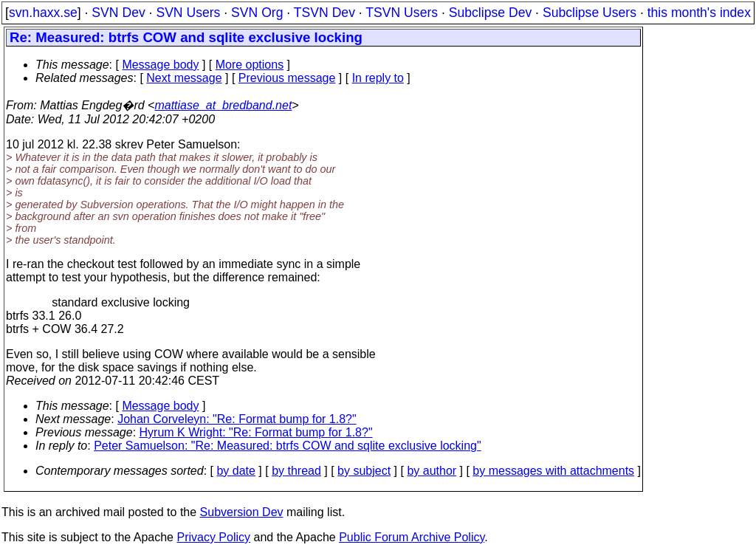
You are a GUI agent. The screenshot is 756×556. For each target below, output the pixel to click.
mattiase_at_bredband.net (223, 105)
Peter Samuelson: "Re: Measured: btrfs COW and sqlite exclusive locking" (287, 446)
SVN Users (188, 13)
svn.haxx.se (43, 13)
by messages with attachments (553, 471)
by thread (296, 471)
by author (432, 471)
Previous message (287, 78)
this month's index (699, 13)
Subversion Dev (242, 512)
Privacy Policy (213, 537)
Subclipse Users (590, 13)
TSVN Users (402, 13)
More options (250, 65)
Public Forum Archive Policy (412, 537)
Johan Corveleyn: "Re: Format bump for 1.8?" (237, 419)
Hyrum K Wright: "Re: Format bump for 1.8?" (256, 432)
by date (236, 471)
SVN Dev (118, 13)
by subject (364, 471)
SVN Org (257, 13)
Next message (184, 78)
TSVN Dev (324, 13)
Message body (160, 65)
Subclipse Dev (490, 13)
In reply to (378, 78)
